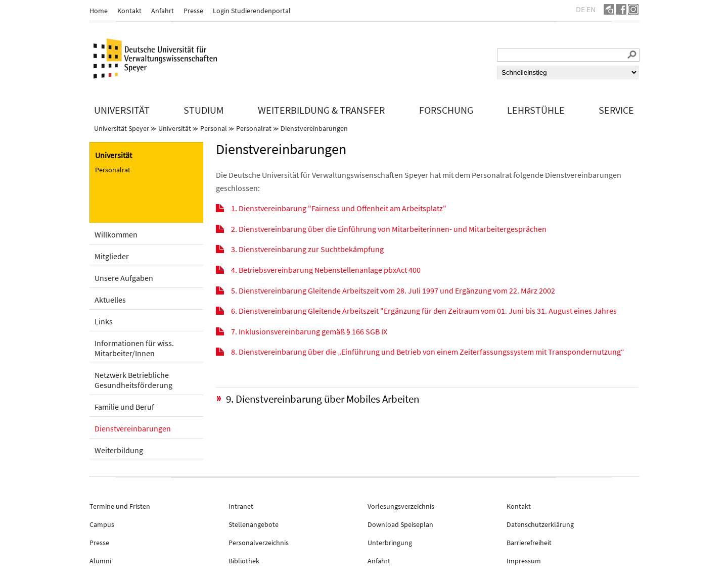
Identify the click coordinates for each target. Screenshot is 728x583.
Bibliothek (244, 561)
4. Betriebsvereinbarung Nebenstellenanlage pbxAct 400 (326, 270)
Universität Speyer (122, 128)
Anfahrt (163, 11)
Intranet (241, 506)
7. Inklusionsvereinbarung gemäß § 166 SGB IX (309, 331)
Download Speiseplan (400, 524)
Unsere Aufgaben (124, 278)
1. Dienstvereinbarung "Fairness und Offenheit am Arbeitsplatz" (339, 208)
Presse (193, 11)
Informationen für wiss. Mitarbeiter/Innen (134, 348)
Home (99, 11)
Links (104, 321)
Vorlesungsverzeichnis (401, 506)
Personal (214, 128)
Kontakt (129, 11)
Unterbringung (390, 543)
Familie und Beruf (124, 407)
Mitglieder (112, 256)
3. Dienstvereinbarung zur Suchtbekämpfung (307, 249)
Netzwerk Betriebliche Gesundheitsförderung (133, 380)
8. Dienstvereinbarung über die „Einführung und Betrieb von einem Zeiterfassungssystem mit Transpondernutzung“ (428, 352)
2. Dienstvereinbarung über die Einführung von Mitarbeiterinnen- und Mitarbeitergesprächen (389, 229)
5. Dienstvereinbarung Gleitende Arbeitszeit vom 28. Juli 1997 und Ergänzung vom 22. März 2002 (393, 290)
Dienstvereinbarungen (314, 128)
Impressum (524, 561)
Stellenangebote (254, 524)
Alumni (100, 561)
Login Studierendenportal (252, 11)
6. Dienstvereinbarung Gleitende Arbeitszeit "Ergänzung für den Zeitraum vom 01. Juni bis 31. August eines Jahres (424, 311)
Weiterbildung (119, 450)
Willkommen (116, 234)
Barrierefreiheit (529, 543)
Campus (102, 524)
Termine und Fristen (120, 506)
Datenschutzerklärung (540, 524)
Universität (175, 128)
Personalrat (254, 128)
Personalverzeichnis (259, 543)
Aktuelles (110, 300)
